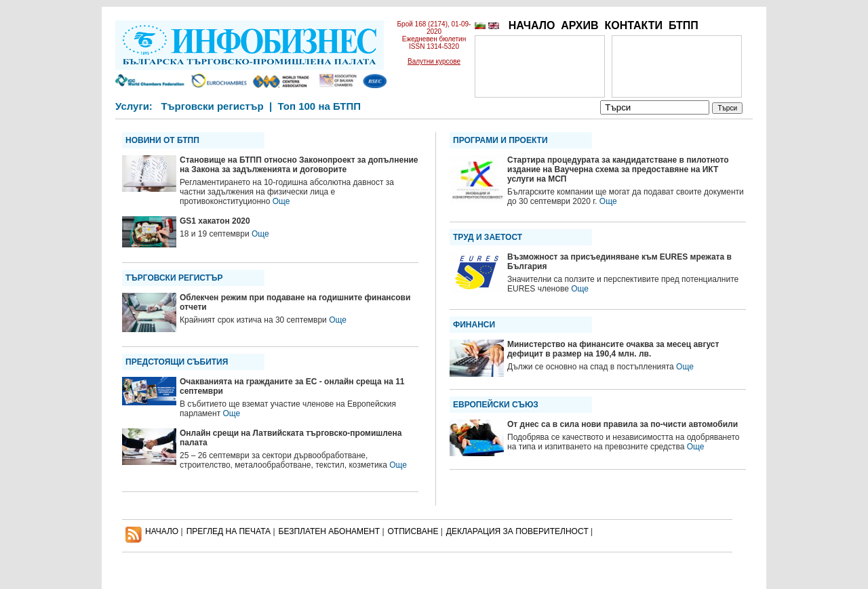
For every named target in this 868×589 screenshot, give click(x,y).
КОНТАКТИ (633, 25)
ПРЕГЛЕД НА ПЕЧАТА (229, 531)
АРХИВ (579, 25)
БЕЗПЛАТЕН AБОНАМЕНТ (330, 531)
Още (281, 201)
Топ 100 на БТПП (320, 106)
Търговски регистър (212, 106)
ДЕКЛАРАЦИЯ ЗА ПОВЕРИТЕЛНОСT (517, 531)
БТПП (684, 25)
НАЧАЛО (532, 25)
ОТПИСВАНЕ (413, 531)
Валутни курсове (434, 61)
